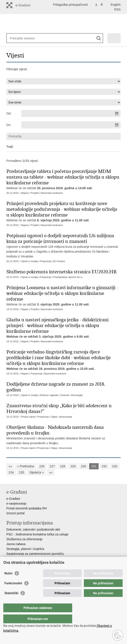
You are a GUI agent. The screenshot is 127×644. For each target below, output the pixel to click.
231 (94, 466)
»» (51, 472)
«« (10, 466)
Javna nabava (16, 544)
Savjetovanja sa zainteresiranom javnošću (35, 554)
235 (21, 472)
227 (52, 466)
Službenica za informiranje (24, 539)
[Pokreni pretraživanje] (99, 38)
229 (73, 466)
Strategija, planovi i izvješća (25, 549)
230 (84, 466)
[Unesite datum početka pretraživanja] (71, 113)
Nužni (8, 582)
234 (11, 472)
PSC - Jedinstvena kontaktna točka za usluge (37, 534)
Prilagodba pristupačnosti (70, 5)
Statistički (11, 602)
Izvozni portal (15, 513)
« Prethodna (26, 466)
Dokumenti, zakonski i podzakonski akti (33, 529)
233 (115, 466)
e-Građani (13, 499)
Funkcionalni (13, 592)
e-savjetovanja (16, 503)
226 (42, 466)
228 (63, 466)
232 (104, 466)
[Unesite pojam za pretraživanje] (26, 38)
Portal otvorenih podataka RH (27, 508)
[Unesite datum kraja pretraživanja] (71, 125)
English (116, 5)
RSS (117, 9)
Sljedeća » (36, 472)
